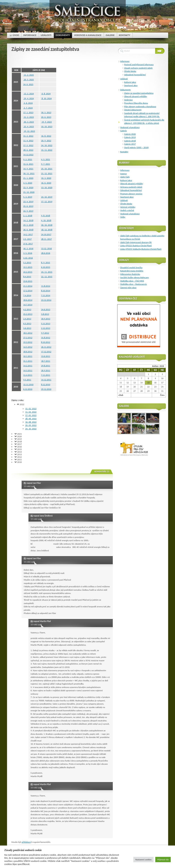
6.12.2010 (28, 389)
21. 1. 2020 (28, 178)
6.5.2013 (27, 324)
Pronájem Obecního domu (136, 103)
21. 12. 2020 (29, 192)
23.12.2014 (46, 300)
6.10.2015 (46, 267)
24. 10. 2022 (47, 145)
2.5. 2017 (28, 239)
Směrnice (128, 100)
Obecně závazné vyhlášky (136, 96)
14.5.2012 (28, 347)
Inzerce (124, 174)
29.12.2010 (46, 389)
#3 (25, 558)
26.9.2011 (46, 370)
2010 (20, 462)
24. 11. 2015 (47, 272)
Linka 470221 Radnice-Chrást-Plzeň (136, 246)
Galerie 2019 (130, 137)
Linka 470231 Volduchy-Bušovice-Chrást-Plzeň (141, 249)
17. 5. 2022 (28, 145)
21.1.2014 (28, 286)
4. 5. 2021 (46, 159)
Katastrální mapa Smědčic (132, 271)
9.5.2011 (27, 380)
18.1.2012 (28, 333)
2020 (20, 436)
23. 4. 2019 (28, 202)
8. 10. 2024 (46, 98)
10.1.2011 (28, 356)
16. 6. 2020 (46, 183)
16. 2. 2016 (28, 248)
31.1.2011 (28, 361)
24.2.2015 (28, 272)
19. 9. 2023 (46, 122)
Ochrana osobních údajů (131, 187)
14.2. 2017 (28, 234)
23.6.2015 (28, 281)
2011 (20, 460)
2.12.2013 (46, 328)
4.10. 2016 (28, 258)
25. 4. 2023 (29, 127)
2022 (22, 404)
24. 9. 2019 (28, 211)
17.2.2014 (28, 291)
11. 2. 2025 (29, 75)
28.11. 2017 (46, 239)
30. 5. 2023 (46, 112)
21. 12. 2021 (47, 173)
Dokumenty (126, 90)
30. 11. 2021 (29, 173)
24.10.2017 (46, 234)
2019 (20, 439)
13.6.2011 (46, 356)
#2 (32, 516)
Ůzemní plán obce (128, 288)
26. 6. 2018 (28, 230)
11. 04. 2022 (31, 412)
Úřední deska (130, 71)
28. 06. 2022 (31, 419)
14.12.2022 (28, 155)
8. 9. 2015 (46, 263)
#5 (32, 784)
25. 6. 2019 (28, 206)
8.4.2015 (27, 277)
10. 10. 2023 (47, 127)
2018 (20, 442)
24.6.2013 (46, 309)
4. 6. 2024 (28, 103)
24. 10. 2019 (47, 197)
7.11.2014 (46, 295)
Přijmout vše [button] (163, 860)
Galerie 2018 (130, 141)
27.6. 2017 (28, 244)
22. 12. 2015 (47, 277)
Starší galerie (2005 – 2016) (137, 147)
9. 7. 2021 (46, 164)
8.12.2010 (46, 384)
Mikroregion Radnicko (130, 274)
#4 (32, 621)
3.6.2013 (27, 328)
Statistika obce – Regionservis (134, 284)
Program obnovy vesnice (131, 194)
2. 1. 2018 (28, 216)
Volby (123, 217)
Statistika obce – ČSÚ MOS (132, 281)
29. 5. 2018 (28, 225)
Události (124, 79)
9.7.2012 (45, 333)
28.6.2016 (46, 253)
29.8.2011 (46, 366)
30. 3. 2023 (29, 122)
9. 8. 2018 (46, 216)
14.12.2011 (46, 380)
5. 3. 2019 (28, 197)
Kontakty (124, 152)
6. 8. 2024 (46, 94)
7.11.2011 (46, 375)
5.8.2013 (45, 314)
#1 (25, 483)
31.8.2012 (46, 338)
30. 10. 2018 (47, 225)
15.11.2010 (28, 384)
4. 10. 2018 (46, 220)
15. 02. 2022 (31, 409)
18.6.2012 (28, 352)
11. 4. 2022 (28, 141)
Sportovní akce (131, 85)
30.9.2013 (46, 319)
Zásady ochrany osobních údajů (138, 68)
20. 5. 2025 (29, 80)
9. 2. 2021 (28, 159)
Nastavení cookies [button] (143, 860)
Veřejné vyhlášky (128, 207)
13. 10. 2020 (47, 187)
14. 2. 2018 (28, 220)
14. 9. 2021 (28, 169)
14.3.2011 (28, 370)
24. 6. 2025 (28, 84)
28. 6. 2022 (28, 150)
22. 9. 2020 (28, 187)
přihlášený (26, 842)
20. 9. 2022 (46, 141)
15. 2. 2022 (28, 136)
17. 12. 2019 (47, 202)
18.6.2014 (28, 300)
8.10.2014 (46, 291)
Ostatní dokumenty (133, 110)
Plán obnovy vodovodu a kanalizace (140, 106)
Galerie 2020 (130, 134)
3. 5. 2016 (28, 253)
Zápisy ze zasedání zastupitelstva (139, 93)
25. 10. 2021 (47, 169)
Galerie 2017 (130, 144)
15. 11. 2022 (47, 150)
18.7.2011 (46, 361)
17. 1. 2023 (28, 112)
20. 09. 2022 (31, 425)
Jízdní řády (125, 177)
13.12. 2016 (46, 248)
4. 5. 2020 (28, 183)
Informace (125, 61)
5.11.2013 (46, 324)
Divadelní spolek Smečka (131, 267)
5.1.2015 (27, 263)
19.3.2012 (28, 342)
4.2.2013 (27, 309)
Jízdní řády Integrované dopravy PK (136, 242)
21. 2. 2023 (29, 117)
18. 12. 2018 (47, 230)
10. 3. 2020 (46, 178)
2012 (20, 457)
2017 (20, 444)
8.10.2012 (46, 342)
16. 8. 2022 (46, 136)
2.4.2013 (27, 319)
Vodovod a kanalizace (130, 127)
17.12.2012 (46, 352)
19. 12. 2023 (29, 131)
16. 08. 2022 (31, 422)
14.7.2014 (28, 305)
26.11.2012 (46, 347)
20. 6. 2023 (46, 117)
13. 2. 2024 (29, 94)
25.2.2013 (28, 314)
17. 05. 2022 (31, 415)
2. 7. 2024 (28, 108)
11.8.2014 (46, 286)
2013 (20, 454)
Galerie (124, 131)
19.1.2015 (28, 267)
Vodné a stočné (127, 210)
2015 (20, 449)
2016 (20, 447)
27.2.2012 (28, 338)
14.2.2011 (28, 366)
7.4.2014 (27, 295)
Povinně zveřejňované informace (139, 64)
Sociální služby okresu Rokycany (135, 277)
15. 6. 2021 (28, 164)
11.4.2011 (28, 375)
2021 (20, 434)
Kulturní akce (130, 82)
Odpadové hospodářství (135, 75)
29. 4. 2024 (29, 98)
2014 (20, 452)
